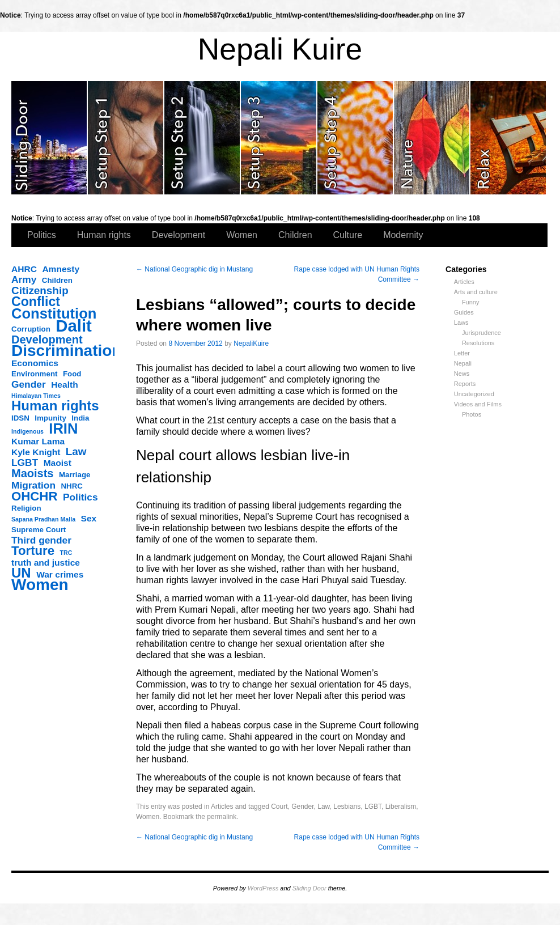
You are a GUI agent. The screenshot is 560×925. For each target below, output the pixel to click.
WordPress (263, 888)
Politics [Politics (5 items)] (80, 497)
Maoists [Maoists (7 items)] (32, 473)
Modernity (403, 235)
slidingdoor (50, 138)
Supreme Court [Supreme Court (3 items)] (39, 530)
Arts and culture (476, 292)
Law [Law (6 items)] (76, 452)
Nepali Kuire (280, 49)
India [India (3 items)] (80, 418)
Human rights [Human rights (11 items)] (55, 406)
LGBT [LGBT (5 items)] (25, 462)
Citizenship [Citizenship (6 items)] (40, 291)
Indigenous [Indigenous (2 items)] (27, 431)
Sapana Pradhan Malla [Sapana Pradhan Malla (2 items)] (43, 519)
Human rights (104, 235)
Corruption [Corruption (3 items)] (31, 329)
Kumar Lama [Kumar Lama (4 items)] (38, 441)
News (462, 374)
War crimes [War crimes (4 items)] (60, 574)
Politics (42, 235)
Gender (302, 807)
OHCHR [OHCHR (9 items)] (34, 497)
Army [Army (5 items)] (24, 279)
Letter (462, 353)
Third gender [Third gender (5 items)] (41, 540)
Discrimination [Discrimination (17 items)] (66, 351)
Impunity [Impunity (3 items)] (50, 418)
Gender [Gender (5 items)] (29, 384)
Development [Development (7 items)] (47, 340)
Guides (464, 312)
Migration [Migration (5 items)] (33, 485)
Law (323, 807)
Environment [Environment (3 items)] (34, 374)
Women (242, 235)
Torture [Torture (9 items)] (33, 551)
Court (279, 807)
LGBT (373, 807)
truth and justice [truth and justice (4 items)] (46, 563)
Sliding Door (309, 888)
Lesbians (347, 807)
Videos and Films (478, 404)
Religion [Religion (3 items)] (26, 508)
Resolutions (478, 343)
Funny (471, 302)
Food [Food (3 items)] (72, 374)
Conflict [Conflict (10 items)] (36, 302)
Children (295, 235)
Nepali (463, 363)
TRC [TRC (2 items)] (66, 553)
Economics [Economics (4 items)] (35, 363)
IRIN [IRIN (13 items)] (63, 428)
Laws (461, 323)
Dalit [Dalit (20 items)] (74, 326)
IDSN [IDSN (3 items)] (20, 418)
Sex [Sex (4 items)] (89, 518)
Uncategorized (474, 394)
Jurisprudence (481, 333)
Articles (464, 282)
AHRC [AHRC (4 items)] (24, 269)
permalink (222, 817)
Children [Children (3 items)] (57, 280)
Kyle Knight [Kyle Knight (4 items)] (36, 452)
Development (179, 235)
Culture (348, 235)
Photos (472, 414)
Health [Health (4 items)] (65, 385)
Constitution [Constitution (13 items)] (54, 313)
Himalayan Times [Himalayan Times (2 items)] (36, 396)
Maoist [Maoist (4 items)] (58, 463)
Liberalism (401, 807)
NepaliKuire (251, 343)
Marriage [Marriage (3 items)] (75, 475)
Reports (465, 384)
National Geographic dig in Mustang (194, 269)
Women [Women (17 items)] (40, 585)
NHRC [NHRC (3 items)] (72, 486)
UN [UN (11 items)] (21, 573)
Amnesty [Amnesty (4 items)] (61, 269)
